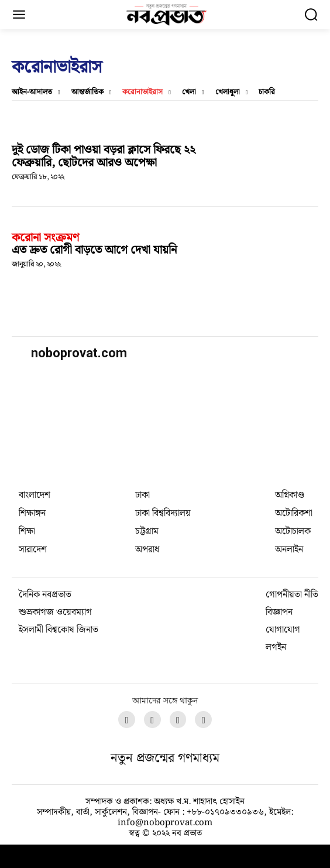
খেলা (189, 93)
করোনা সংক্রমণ (45, 238)
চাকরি (267, 93)
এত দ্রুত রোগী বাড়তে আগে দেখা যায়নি (94, 250)
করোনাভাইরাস (142, 93)
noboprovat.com (79, 353)
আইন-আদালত (32, 93)
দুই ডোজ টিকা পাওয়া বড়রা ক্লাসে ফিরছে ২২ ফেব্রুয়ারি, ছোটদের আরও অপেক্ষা (104, 156)
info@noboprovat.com (165, 823)
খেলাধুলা (228, 93)
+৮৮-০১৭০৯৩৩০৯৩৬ (225, 812)
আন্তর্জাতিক (87, 93)
